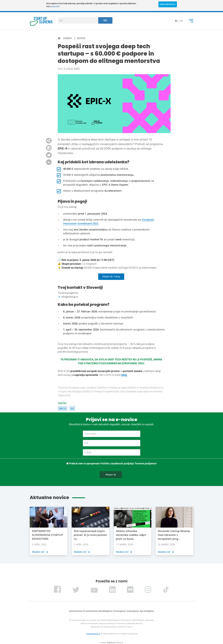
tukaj (124, 375)
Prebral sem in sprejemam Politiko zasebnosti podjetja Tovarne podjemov (113, 463)
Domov (68, 38)
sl (176, 21)
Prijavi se (111, 475)
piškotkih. (56, 6)
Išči (105, 20)
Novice (81, 38)
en (181, 21)
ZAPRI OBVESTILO (168, 4)
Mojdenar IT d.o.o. (115, 642)
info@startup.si (93, 634)
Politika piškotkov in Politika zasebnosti (120, 634)
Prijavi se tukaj (111, 277)
